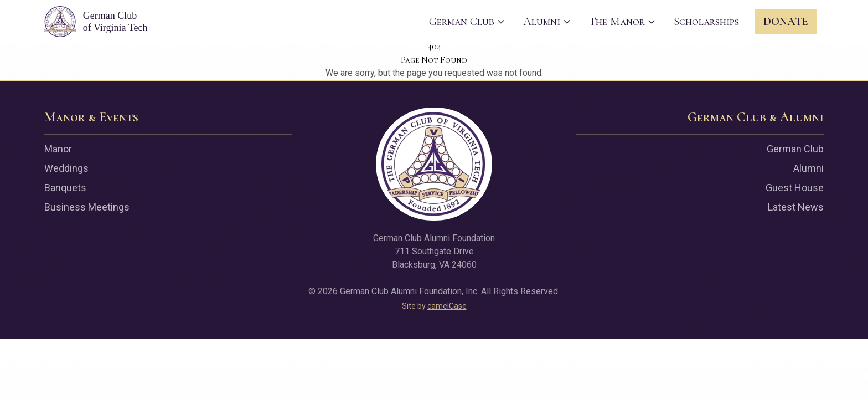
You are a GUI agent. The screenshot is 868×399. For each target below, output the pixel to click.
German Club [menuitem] (467, 22)
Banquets (65, 188)
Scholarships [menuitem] (706, 22)
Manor (58, 149)
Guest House (795, 188)
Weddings (66, 168)
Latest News (796, 207)
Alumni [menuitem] (547, 22)
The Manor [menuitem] (622, 22)
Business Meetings (87, 207)
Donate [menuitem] (786, 22)
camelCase (447, 306)
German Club (795, 149)
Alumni (808, 168)
